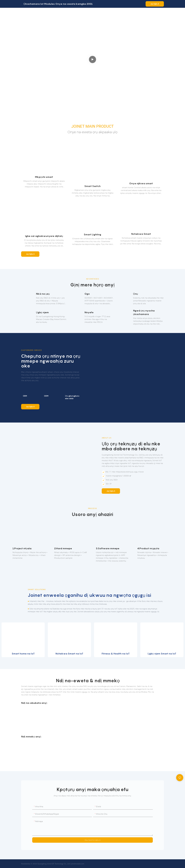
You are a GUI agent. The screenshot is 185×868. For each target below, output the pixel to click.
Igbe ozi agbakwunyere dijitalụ (44, 236)
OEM (25, 396)
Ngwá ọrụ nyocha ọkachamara (144, 312)
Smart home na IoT (23, 654)
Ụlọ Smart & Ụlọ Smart (46, 45)
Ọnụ (136, 294)
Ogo (87, 294)
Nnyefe (89, 312)
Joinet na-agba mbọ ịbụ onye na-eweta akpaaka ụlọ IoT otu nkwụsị (43, 57)
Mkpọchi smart (44, 177)
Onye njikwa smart (141, 183)
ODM (46, 396)
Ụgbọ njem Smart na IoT (162, 654)
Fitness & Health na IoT (116, 654)
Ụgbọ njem (42, 312)
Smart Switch (92, 186)
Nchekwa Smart (141, 234)
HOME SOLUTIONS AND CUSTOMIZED (29, 40)
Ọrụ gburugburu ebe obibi (72, 397)
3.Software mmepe (108, 548)
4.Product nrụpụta (148, 548)
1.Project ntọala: (22, 548)
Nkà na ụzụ (43, 294)
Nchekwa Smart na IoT (69, 654)
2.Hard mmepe (63, 548)
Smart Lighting (92, 235)
